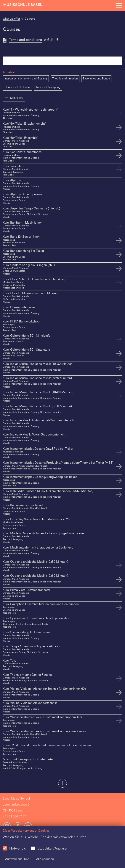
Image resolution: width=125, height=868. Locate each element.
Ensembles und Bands (96, 79)
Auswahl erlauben (17, 859)
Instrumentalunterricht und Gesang (26, 79)
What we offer (11, 19)
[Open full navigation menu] (119, 6)
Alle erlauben (45, 859)
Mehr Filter (14, 98)
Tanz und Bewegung (48, 87)
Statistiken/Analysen (53, 849)
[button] (62, 784)
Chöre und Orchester (18, 87)
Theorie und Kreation (65, 79)
